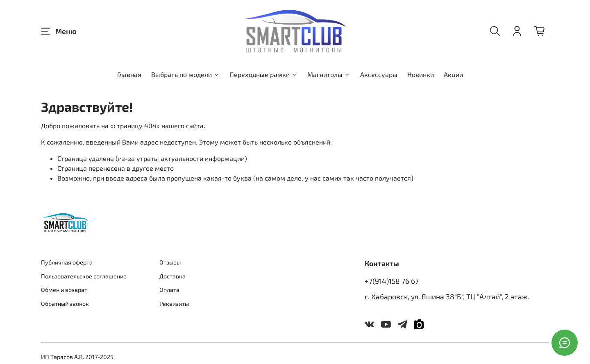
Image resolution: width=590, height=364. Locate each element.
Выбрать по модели (185, 74)
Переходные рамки (263, 74)
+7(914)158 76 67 (392, 281)
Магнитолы (329, 74)
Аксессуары (379, 74)
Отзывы (170, 262)
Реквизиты (174, 304)
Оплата (169, 290)
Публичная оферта (67, 262)
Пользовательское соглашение (84, 276)
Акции (453, 74)
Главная (129, 74)
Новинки (421, 74)
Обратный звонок (65, 304)
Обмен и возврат (64, 290)
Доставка (172, 276)
